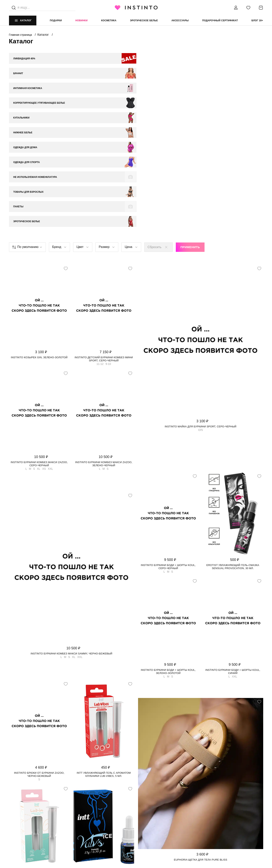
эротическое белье (144, 20)
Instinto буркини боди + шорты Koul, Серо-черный (168, 436)
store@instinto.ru (213, 814)
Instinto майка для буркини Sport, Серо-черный (201, 295)
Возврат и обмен (84, 814)
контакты (206, 799)
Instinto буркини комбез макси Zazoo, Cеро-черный (39, 333)
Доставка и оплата (86, 806)
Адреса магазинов (22, 814)
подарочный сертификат (220, 20)
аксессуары (180, 20)
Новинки (82, 20)
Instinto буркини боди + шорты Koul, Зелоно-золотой (168, 540)
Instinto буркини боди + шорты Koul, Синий (233, 540)
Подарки (56, 20)
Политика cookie (148, 814)
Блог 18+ (257, 20)
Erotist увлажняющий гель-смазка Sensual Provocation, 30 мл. (233, 436)
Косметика (109, 20)
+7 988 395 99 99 (209, 806)
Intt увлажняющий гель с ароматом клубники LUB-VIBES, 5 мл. (104, 643)
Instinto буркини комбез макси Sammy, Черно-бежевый (72, 523)
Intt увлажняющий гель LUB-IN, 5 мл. (39, 747)
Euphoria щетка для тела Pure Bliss (201, 729)
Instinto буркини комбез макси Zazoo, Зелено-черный (104, 333)
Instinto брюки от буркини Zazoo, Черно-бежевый (39, 643)
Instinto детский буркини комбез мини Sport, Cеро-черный (104, 228)
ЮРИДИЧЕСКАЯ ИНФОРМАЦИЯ (155, 799)
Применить (190, 116)
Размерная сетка (85, 822)
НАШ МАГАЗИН (18, 799)
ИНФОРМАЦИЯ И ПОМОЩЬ (89, 799)
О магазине (17, 806)
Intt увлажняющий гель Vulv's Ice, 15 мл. (104, 747)
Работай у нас (19, 822)
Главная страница (21, 35)
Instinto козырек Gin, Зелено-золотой (39, 226)
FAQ (12, 830)
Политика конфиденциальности (159, 806)
